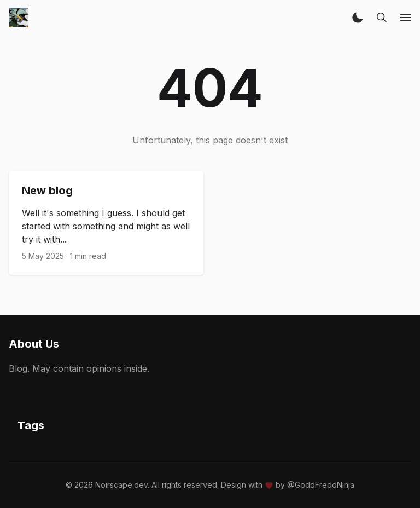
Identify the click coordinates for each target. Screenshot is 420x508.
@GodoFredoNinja (321, 485)
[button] (358, 18)
